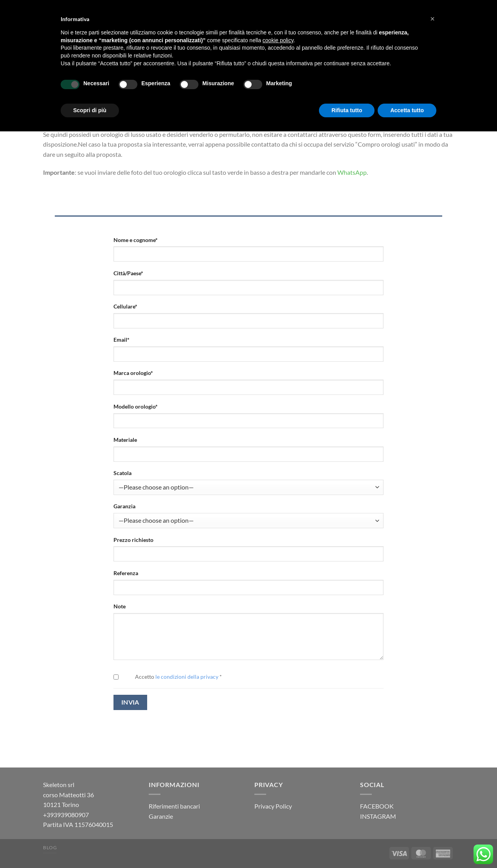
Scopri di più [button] (90, 110)
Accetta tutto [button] (407, 110)
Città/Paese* (128, 273)
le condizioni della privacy (187, 677)
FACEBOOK (377, 806)
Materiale (125, 440)
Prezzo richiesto (133, 540)
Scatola (122, 473)
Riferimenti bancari (174, 806)
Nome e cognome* (136, 240)
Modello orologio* (136, 406)
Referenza (126, 573)
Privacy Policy (273, 806)
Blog (50, 847)
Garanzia (124, 506)
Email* (122, 340)
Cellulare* (125, 306)
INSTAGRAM (378, 816)
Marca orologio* (133, 373)
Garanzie (161, 816)
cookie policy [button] (278, 40)
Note (120, 606)
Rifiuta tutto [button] (347, 110)
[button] (432, 19)
